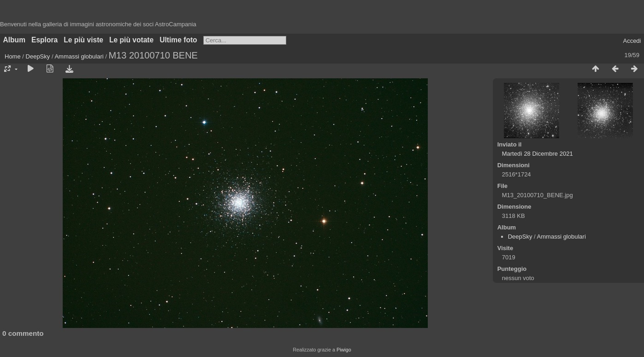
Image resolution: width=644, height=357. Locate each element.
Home (13, 56)
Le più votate (131, 40)
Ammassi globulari (79, 56)
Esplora (44, 40)
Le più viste (83, 40)
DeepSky (38, 56)
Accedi (632, 41)
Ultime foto (178, 40)
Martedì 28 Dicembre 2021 (538, 154)
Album (15, 40)
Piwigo (344, 350)
